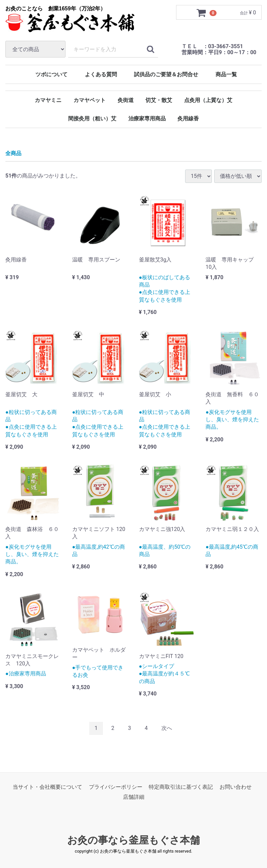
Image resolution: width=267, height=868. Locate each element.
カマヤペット (90, 100)
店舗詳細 (134, 797)
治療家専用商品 (147, 119)
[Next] (167, 728)
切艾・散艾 (159, 100)
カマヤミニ (48, 100)
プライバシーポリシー (116, 787)
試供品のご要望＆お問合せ (166, 74)
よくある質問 (101, 74)
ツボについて (51, 74)
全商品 (13, 154)
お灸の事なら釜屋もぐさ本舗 (133, 840)
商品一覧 (226, 74)
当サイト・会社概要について (47, 787)
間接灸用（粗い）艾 (92, 119)
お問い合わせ (236, 787)
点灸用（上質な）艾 (208, 100)
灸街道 (126, 100)
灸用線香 (188, 119)
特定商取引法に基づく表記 (181, 787)
